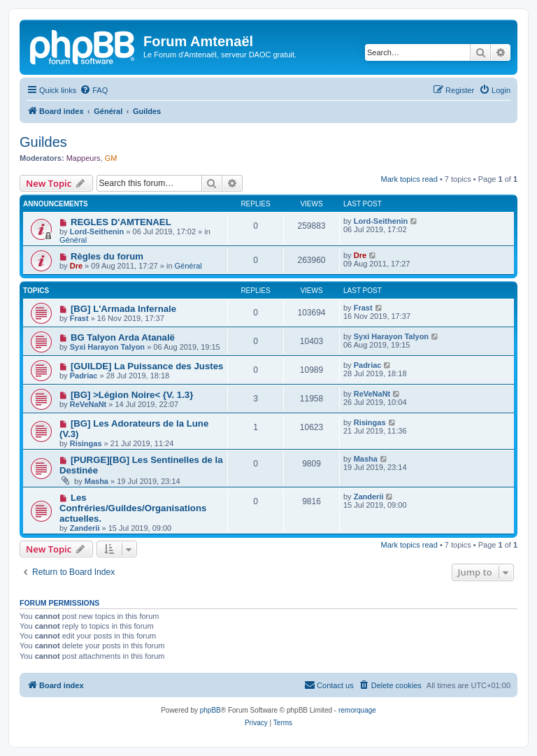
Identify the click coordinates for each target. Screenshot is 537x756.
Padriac (84, 376)
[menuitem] (94, 90)
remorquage (357, 710)
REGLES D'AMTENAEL (121, 222)
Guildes (43, 142)
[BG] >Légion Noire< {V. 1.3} (132, 395)
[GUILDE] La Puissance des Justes (147, 366)
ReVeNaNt (88, 404)
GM (111, 158)
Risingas (86, 443)
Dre (76, 266)
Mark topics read (409, 179)
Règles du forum (107, 256)
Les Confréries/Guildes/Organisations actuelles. (133, 508)
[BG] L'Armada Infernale (123, 309)
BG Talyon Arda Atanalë (123, 337)
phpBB (210, 710)
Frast (79, 318)
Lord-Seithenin (97, 231)
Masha (96, 481)
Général (73, 240)
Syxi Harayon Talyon (107, 347)
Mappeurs (84, 158)
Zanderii (85, 528)
